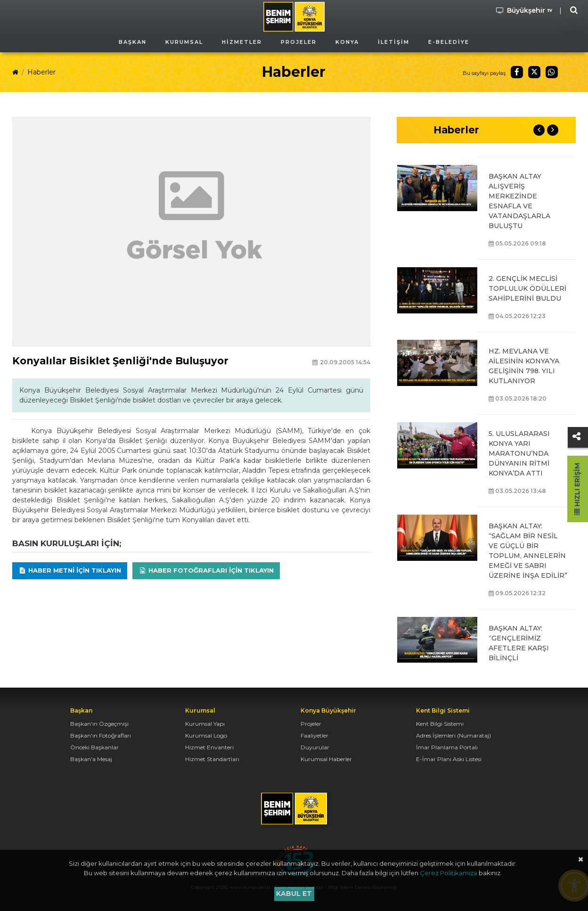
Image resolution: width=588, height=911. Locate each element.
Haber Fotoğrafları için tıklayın (206, 570)
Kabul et (294, 894)
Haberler (41, 72)
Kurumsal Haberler (326, 759)
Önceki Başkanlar (94, 747)
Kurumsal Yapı (205, 724)
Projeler (311, 724)
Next (553, 130)
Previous (539, 130)
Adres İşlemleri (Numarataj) (453, 735)
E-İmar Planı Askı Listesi (449, 759)
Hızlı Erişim (577, 489)
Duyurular (315, 747)
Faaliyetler (314, 735)
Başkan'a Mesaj (91, 759)
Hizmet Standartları (212, 759)
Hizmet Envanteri (209, 747)
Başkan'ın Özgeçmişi (99, 724)
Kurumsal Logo (206, 735)
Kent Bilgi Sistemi (440, 724)
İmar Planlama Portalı (447, 747)
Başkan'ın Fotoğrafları (101, 735)
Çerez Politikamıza (449, 873)
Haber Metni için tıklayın (70, 570)
